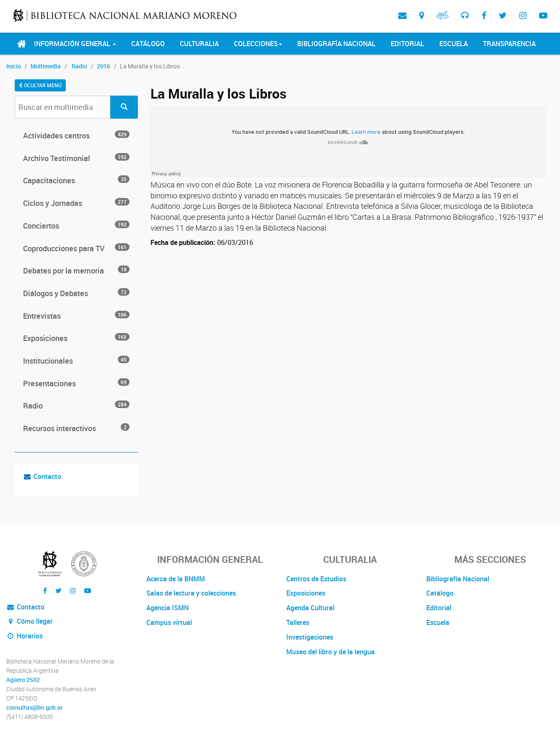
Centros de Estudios (316, 579)
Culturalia (199, 44)
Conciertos (76, 226)
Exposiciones (76, 338)
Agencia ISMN (167, 608)
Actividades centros (76, 135)
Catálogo (148, 44)
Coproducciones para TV (76, 248)
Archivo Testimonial (76, 158)
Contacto (47, 476)
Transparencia (509, 44)
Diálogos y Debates (76, 293)
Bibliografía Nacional (336, 44)
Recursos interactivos (76, 428)
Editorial (407, 44)
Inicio (14, 66)
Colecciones (258, 44)
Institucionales (76, 361)
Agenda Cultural (310, 608)
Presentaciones (76, 383)
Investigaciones (310, 637)
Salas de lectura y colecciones (191, 593)
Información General (75, 44)
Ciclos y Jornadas (76, 203)
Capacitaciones (76, 180)
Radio (79, 66)
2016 (104, 66)
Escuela (454, 44)
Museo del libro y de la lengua (331, 652)
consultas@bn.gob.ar (35, 708)
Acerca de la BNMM (176, 579)
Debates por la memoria (76, 271)
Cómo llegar (30, 621)
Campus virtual (169, 622)
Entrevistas (76, 316)
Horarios (25, 636)
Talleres (298, 622)
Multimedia (46, 66)
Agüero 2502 (23, 680)
